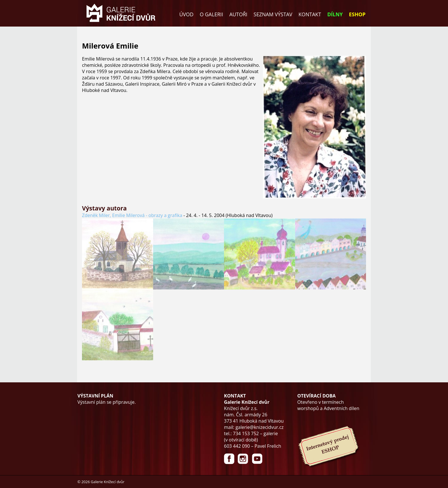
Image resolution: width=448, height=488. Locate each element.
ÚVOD (187, 14)
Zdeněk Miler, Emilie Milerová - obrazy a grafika (132, 215)
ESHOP (357, 14)
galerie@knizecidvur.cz (259, 427)
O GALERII (211, 14)
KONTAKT (310, 14)
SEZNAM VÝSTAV (273, 14)
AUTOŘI (238, 14)
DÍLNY (335, 14)
